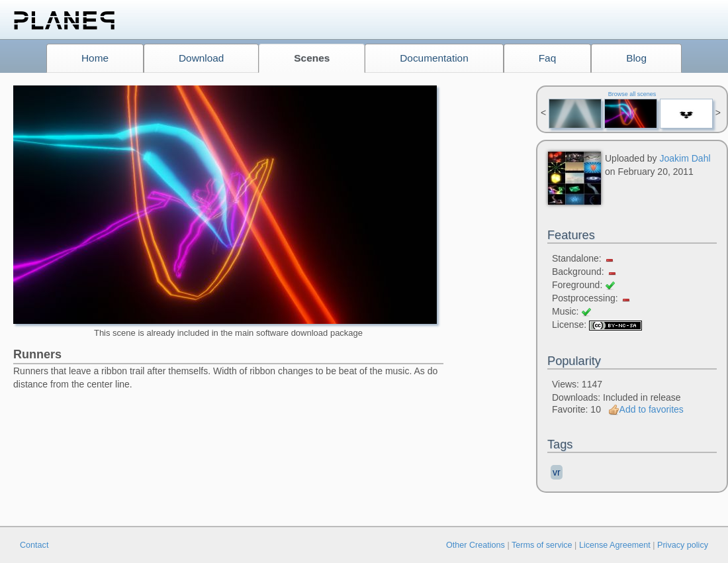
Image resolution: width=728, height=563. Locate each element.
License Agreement (615, 545)
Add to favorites (646, 409)
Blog (636, 58)
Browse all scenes (632, 94)
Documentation (434, 58)
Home (95, 58)
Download (201, 58)
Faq (548, 58)
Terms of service (542, 545)
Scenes (312, 58)
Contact (34, 545)
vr (557, 472)
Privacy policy (683, 545)
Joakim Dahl (685, 158)
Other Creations (476, 545)
